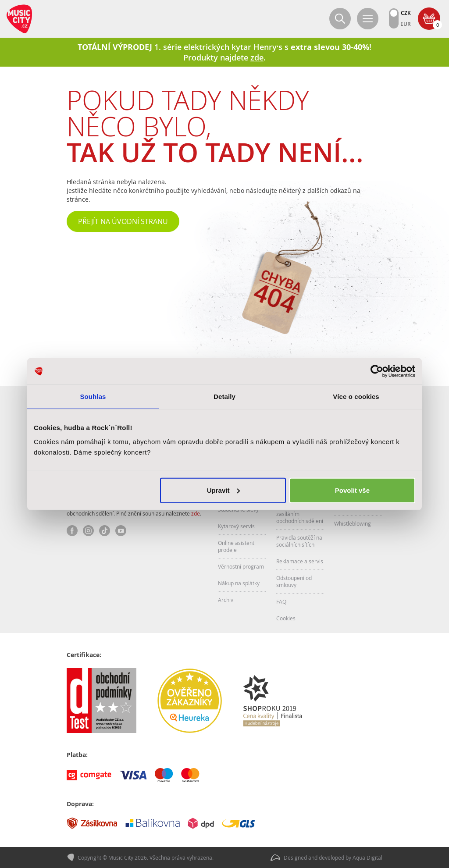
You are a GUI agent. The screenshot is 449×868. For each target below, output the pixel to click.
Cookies (286, 618)
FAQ (281, 601)
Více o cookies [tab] (356, 397)
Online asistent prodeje (236, 546)
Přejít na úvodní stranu (123, 221)
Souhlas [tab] (93, 397)
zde (196, 513)
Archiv (226, 600)
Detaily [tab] (224, 397)
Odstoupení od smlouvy (294, 581)
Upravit (224, 490)
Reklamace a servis (300, 561)
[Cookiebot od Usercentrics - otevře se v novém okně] (377, 371)
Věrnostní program (241, 566)
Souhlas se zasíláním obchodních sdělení (300, 514)
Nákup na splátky (239, 583)
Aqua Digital (367, 857)
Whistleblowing (353, 523)
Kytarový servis (236, 526)
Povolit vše (352, 490)
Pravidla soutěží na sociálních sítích (299, 541)
